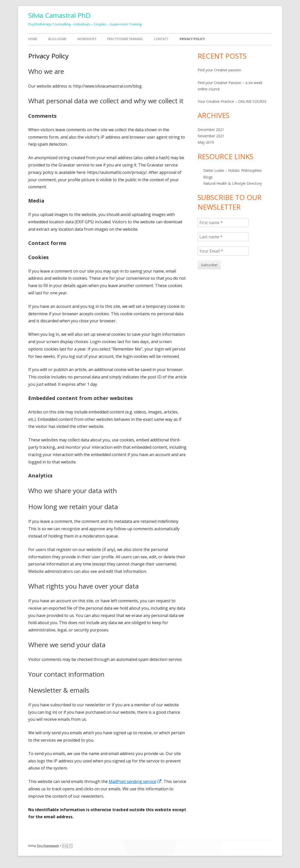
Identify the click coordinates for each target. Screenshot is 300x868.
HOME (33, 39)
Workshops (87, 39)
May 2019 (206, 142)
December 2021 (211, 130)
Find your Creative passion (219, 70)
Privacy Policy (192, 39)
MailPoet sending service (135, 781)
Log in (67, 846)
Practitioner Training (125, 39)
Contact (161, 39)
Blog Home (57, 39)
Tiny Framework (48, 846)
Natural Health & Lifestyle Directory (233, 183)
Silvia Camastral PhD (59, 15)
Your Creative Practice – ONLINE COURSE (232, 101)
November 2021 (211, 136)
